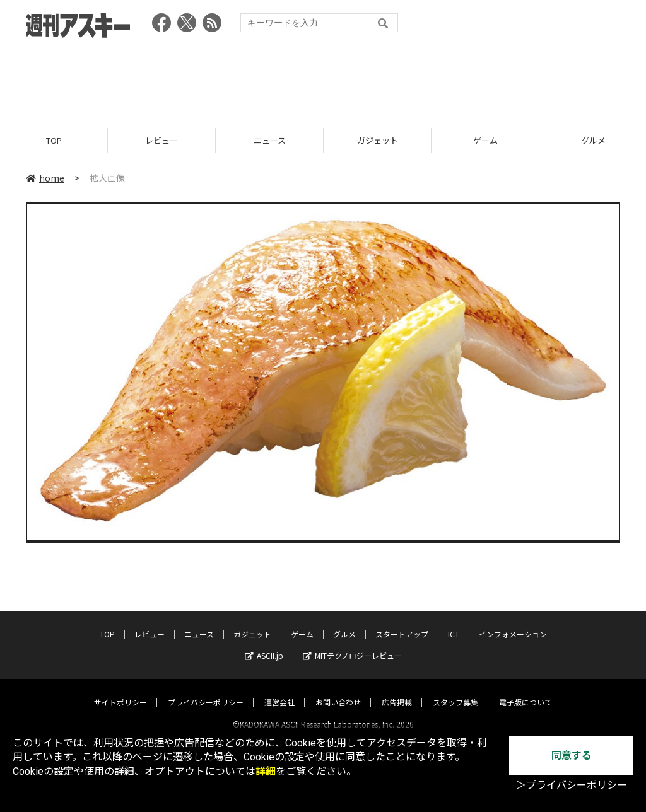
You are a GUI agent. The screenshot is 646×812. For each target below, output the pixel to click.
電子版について (526, 691)
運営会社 (279, 691)
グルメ (344, 623)
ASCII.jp (264, 644)
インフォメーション (513, 623)
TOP (54, 140)
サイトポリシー (120, 691)
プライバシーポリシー (206, 691)
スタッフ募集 (455, 691)
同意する (572, 756)
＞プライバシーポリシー (572, 785)
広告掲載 (397, 691)
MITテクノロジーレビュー (352, 644)
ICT (454, 623)
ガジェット (378, 140)
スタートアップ (402, 623)
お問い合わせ (338, 691)
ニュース (270, 140)
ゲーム (485, 140)
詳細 (266, 771)
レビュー (161, 140)
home (45, 178)
